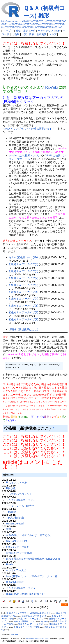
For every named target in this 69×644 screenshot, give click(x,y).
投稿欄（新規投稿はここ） (24, 329)
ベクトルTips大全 (16, 570)
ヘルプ (53, 34)
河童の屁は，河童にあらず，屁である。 (29, 535)
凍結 (26, 31)
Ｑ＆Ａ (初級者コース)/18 (21, 500)
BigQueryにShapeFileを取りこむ (25, 594)
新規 (17, 34)
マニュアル (24, 159)
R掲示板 (11, 488)
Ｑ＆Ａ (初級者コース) (25, 621)
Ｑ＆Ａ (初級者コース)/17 (21, 588)
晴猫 (9, 529)
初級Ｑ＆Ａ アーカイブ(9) (23, 264)
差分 (33, 31)
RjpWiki (52, 87)
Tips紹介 (11, 512)
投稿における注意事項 (19, 553)
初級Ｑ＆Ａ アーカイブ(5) (23, 292)
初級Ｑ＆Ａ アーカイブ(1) (23, 319)
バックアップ (45, 31)
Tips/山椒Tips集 (15, 518)
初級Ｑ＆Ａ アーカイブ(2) (23, 312)
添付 (58, 31)
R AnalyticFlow (15, 582)
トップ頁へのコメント (19, 494)
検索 (31, 34)
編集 (18, 31)
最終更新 (41, 34)
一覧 (24, 34)
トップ (7, 31)
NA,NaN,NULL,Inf (17, 541)
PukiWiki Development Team (37, 639)
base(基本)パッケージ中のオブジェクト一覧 (32, 576)
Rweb (9, 564)
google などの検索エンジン (25, 155)
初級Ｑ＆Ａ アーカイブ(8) (23, 271)
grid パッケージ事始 (18, 547)
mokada (15, 635)
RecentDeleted (15, 524)
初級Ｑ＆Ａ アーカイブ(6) (23, 285)
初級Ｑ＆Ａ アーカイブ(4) (23, 299)
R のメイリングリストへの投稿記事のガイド (29, 129)
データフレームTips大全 (20, 506)
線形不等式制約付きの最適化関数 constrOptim (33, 559)
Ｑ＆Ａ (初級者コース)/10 (23, 257)
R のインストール (16, 482)
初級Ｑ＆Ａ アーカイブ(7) (23, 278)
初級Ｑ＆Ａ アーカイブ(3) (23, 306)
